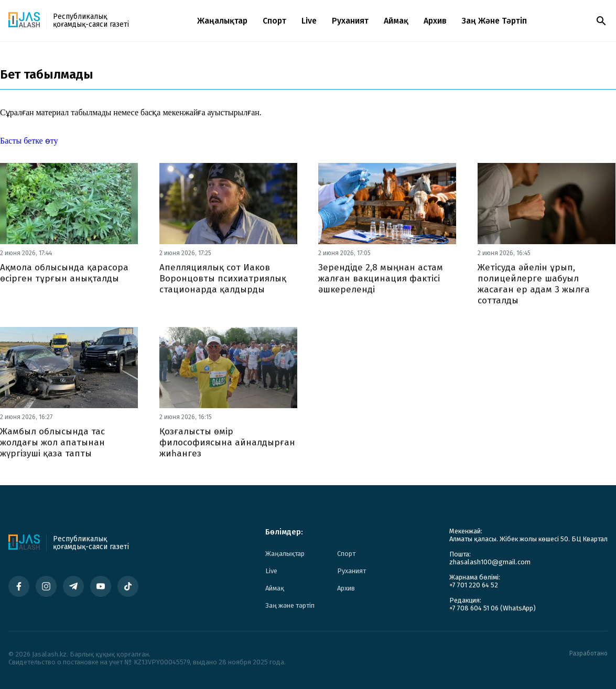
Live (309, 21)
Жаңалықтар (222, 21)
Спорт (274, 21)
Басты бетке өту (29, 141)
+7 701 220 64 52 (474, 585)
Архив (435, 21)
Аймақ (396, 21)
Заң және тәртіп (494, 21)
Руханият (350, 21)
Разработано (588, 654)
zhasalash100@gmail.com (490, 562)
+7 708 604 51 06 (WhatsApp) (493, 608)
